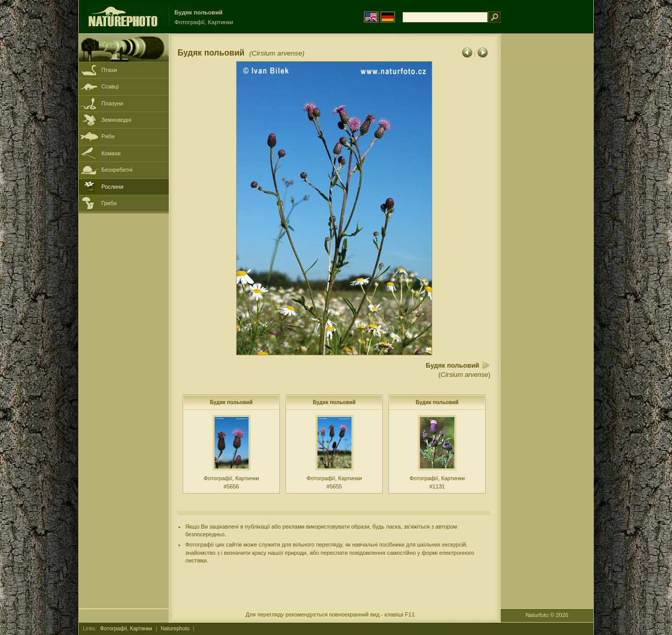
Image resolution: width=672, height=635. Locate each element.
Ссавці (110, 86)
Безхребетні (117, 170)
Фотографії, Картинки (126, 629)
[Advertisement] (547, 198)
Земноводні (116, 120)
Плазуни (112, 103)
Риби (108, 136)
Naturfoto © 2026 (547, 615)
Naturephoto (175, 629)
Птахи (109, 70)
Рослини (112, 187)
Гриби (109, 203)
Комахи (111, 153)
